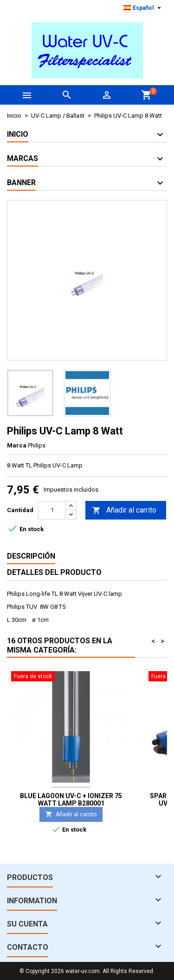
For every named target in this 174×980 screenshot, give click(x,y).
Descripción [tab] (31, 556)
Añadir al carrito (124, 510)
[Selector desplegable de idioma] (143, 8)
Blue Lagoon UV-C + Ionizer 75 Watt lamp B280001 (71, 800)
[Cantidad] (52, 510)
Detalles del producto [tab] (54, 572)
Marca (17, 445)
